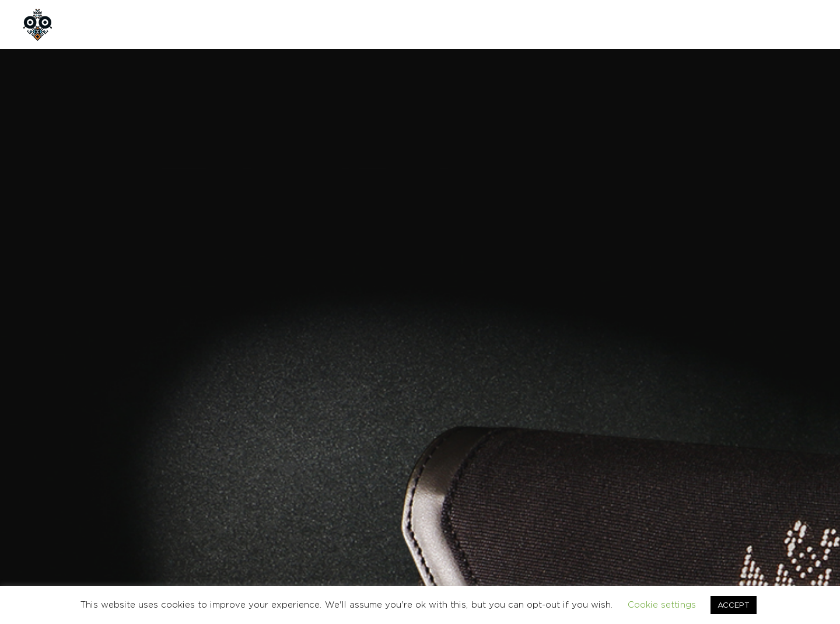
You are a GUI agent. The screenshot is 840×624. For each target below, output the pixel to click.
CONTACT (332, 24)
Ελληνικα (803, 509)
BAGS (536, 403)
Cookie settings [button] (662, 604)
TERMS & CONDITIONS (664, 509)
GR (759, 24)
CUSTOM (266, 24)
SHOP (209, 24)
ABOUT (154, 24)
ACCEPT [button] (734, 605)
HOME (99, 24)
